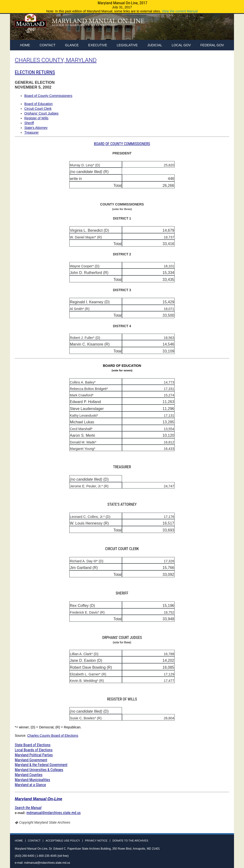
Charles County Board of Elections (53, 736)
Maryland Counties (29, 775)
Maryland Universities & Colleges (39, 770)
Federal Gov (212, 45)
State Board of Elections (33, 745)
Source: (21, 736)
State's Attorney (36, 128)
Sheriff (29, 123)
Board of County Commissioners (48, 96)
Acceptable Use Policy (63, 841)
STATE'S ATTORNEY (122, 504)
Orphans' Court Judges (41, 113)
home (25, 45)
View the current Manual (180, 11)
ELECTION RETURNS (35, 72)
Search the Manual (28, 808)
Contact (48, 45)
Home (19, 841)
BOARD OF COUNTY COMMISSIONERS (122, 144)
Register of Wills (36, 118)
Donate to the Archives (130, 841)
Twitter (217, 28)
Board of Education (38, 104)
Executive (98, 45)
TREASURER (122, 467)
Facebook (208, 28)
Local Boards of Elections (34, 750)
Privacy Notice (96, 841)
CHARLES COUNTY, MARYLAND (56, 60)
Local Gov (181, 45)
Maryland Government (31, 760)
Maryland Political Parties (34, 755)
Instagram (225, 28)
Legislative (127, 45)
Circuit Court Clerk (38, 109)
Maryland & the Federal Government (41, 765)
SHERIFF (122, 593)
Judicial (155, 45)
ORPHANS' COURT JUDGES (122, 640)
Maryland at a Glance (30, 785)
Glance (72, 45)
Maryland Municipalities (32, 780)
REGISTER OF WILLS (122, 699)
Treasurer (31, 132)
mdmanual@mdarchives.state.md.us (54, 813)
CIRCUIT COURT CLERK (122, 549)
